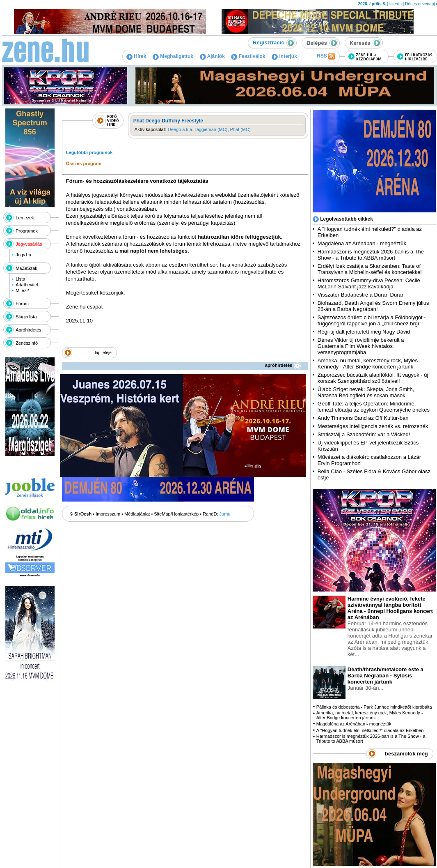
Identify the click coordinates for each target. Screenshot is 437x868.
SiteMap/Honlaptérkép (176, 514)
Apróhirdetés (28, 330)
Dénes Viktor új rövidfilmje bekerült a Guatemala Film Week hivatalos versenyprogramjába (361, 346)
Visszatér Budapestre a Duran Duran (361, 295)
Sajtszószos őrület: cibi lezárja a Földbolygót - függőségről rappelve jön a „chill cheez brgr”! (372, 320)
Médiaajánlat (137, 514)
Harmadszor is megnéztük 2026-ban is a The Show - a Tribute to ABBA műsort (371, 255)
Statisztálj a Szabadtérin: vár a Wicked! (364, 434)
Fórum (22, 304)
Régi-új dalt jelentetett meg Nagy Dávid (364, 332)
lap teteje (103, 353)
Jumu (225, 514)
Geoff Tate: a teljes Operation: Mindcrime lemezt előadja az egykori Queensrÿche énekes (374, 407)
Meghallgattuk (173, 56)
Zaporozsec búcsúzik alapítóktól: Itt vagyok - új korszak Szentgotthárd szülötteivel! (373, 378)
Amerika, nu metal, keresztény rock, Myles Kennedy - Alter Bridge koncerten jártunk (368, 364)
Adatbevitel (27, 285)
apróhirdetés (283, 365)
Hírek (136, 56)
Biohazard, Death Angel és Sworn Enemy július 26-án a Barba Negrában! (373, 306)
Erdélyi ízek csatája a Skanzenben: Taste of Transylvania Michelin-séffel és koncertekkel (370, 269)
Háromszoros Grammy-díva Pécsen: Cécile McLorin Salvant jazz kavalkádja (369, 283)
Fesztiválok (248, 56)
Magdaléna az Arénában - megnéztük (362, 243)
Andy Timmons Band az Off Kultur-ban (363, 418)
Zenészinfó (27, 343)
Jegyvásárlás (29, 244)
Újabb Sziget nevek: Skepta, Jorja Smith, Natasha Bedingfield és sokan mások (366, 392)
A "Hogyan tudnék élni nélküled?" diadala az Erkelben (370, 730)
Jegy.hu (23, 255)
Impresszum (108, 514)
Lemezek (25, 218)
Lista (20, 279)
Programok (27, 231)
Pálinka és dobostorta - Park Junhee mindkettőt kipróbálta (374, 707)
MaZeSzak (26, 268)
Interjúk (284, 56)
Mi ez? (22, 290)
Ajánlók (212, 56)
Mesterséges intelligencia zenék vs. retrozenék (373, 426)
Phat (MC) (240, 129)
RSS (326, 56)
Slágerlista (26, 317)
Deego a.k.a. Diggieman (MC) (198, 129)
